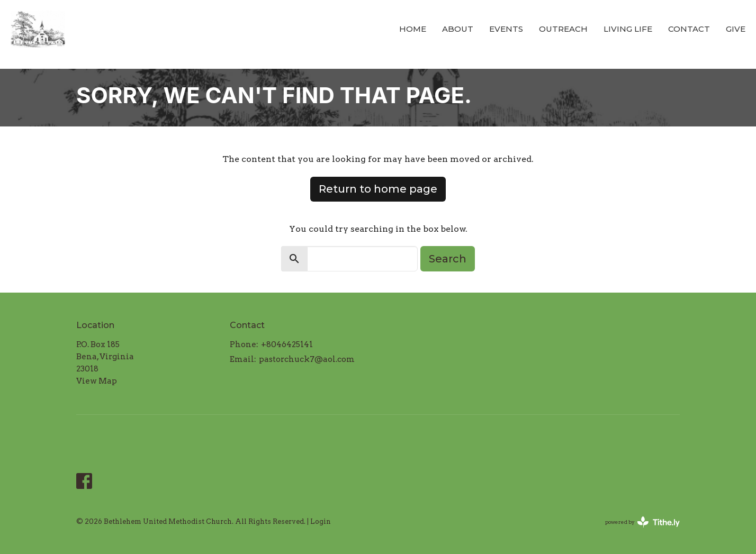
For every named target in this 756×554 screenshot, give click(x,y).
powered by (642, 522)
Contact (689, 29)
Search (448, 259)
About (458, 29)
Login (321, 521)
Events (506, 29)
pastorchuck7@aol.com (307, 359)
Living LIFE (628, 29)
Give (736, 29)
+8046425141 (287, 344)
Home (413, 29)
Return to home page (378, 189)
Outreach (563, 29)
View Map (97, 381)
